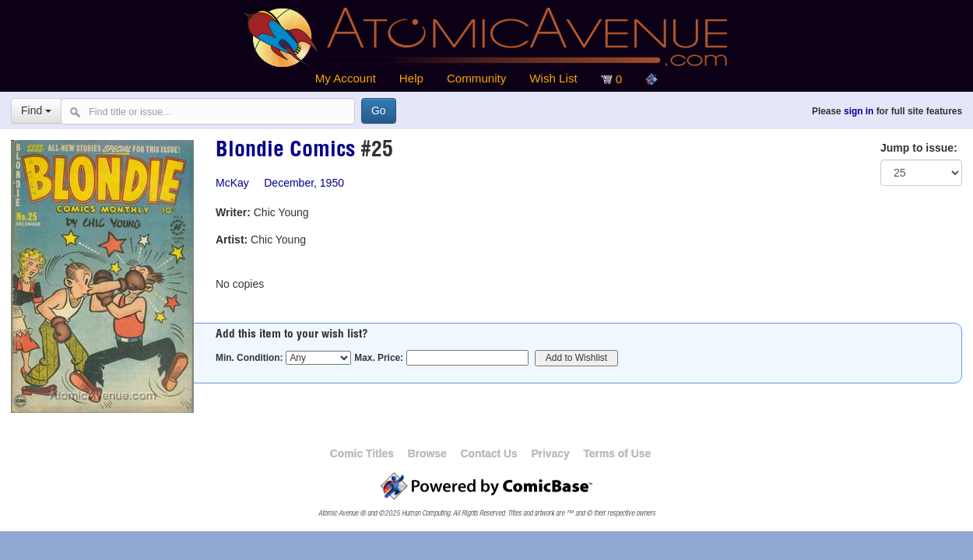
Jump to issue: (919, 148)
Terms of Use (617, 453)
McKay (232, 183)
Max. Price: (379, 358)
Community (476, 78)
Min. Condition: (249, 358)
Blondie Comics (285, 152)
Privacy (550, 453)
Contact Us (488, 453)
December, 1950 (304, 183)
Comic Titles (362, 453)
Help (411, 78)
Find (36, 110)
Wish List (553, 78)
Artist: (232, 240)
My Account (346, 78)
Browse (427, 453)
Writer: (233, 212)
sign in (859, 111)
